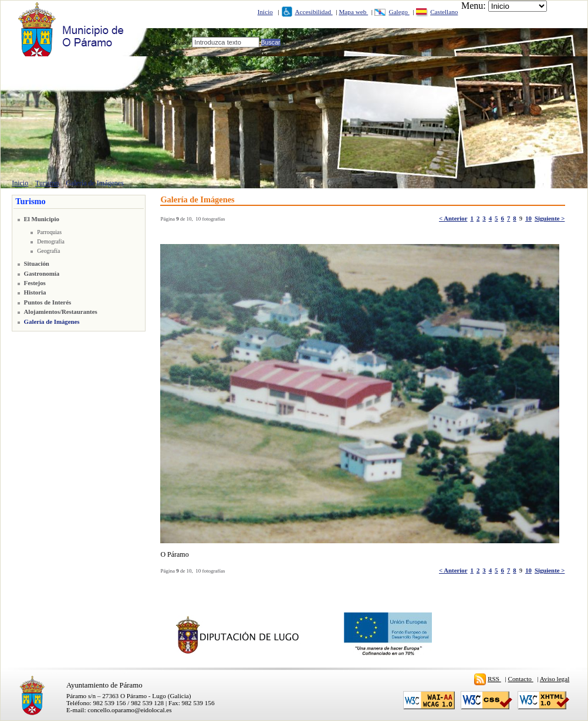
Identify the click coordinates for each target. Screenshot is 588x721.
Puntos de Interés (48, 302)
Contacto (521, 679)
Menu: (474, 6)
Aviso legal (555, 679)
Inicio (265, 12)
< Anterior (453, 218)
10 (528, 218)
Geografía (48, 251)
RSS (494, 679)
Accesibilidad (313, 12)
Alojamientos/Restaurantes (61, 312)
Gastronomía (42, 273)
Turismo (47, 183)
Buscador (178, 42)
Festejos (35, 283)
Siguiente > (550, 218)
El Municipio (42, 219)
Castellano (444, 12)
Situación (37, 263)
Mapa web (353, 12)
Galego (399, 12)
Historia (35, 292)
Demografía (51, 241)
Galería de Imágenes (95, 183)
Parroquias (49, 232)
